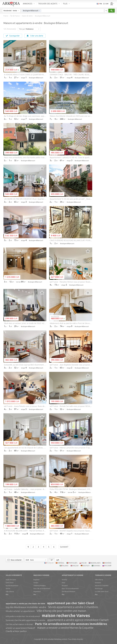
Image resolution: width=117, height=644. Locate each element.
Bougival (65, 586)
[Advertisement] (104, 53)
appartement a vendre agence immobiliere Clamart (78, 620)
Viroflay (64, 580)
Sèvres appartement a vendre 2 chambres (73, 607)
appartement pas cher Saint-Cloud (71, 603)
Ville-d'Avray (10, 591)
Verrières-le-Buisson (68, 591)
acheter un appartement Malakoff (20, 628)
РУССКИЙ (108, 566)
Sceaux (36, 583)
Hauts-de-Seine (11, 580)
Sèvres (8, 588)
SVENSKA (97, 566)
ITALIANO (65, 566)
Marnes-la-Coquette (102, 586)
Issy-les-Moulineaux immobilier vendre (26, 607)
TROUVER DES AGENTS (48, 4)
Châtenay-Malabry (40, 586)
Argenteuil (37, 591)
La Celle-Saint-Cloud (102, 591)
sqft (58, 560)
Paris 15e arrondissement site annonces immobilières (71, 624)
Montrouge (99, 588)
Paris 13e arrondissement (70, 588)
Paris (63, 583)
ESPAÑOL (61, 563)
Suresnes (98, 583)
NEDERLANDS (96, 563)
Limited (57, 639)
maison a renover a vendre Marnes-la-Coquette (65, 628)
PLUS (65, 4)
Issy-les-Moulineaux (12, 586)
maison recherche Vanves (66, 615)
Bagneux (36, 580)
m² (52, 560)
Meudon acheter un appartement (20, 611)
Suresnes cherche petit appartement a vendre (25, 620)
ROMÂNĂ (108, 563)
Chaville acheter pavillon (16, 631)
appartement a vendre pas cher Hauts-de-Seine (25, 604)
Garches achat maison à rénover (19, 624)
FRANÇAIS (50, 563)
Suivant (64, 547)
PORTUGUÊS (73, 563)
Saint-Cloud (10, 583)
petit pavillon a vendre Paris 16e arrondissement (23, 616)
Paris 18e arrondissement (42, 588)
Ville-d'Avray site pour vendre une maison (61, 611)
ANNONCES (28, 4)
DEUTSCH (86, 566)
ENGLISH (76, 566)
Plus (7, 594)
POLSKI (84, 563)
